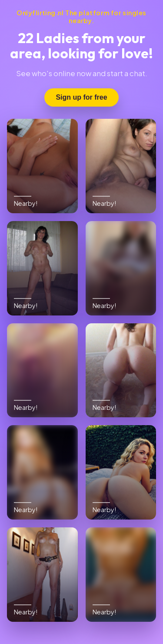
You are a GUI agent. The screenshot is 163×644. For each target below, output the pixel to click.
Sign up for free (81, 97)
